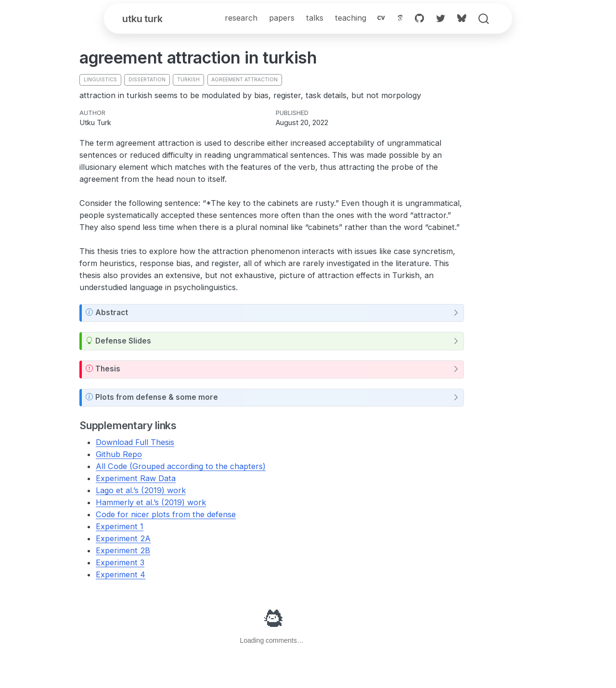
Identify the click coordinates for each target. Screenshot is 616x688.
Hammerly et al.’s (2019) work (151, 503)
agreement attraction (244, 81)
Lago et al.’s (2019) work (141, 491)
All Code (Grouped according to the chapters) (181, 467)
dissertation (147, 81)
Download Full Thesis (135, 443)
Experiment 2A (123, 539)
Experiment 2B (123, 551)
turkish (188, 81)
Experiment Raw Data (136, 479)
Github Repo (119, 455)
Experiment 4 (121, 575)
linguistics (100, 81)
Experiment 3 (120, 563)
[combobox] (484, 19)
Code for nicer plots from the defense (166, 515)
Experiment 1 (120, 527)
